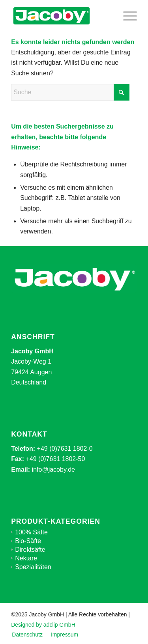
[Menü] (126, 16)
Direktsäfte (30, 550)
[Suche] (70, 92)
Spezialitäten (33, 567)
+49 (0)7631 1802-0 (65, 449)
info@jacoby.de (53, 469)
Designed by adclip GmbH (43, 625)
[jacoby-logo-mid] (61, 16)
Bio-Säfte (28, 541)
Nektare (26, 558)
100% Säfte (31, 532)
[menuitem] (126, 16)
